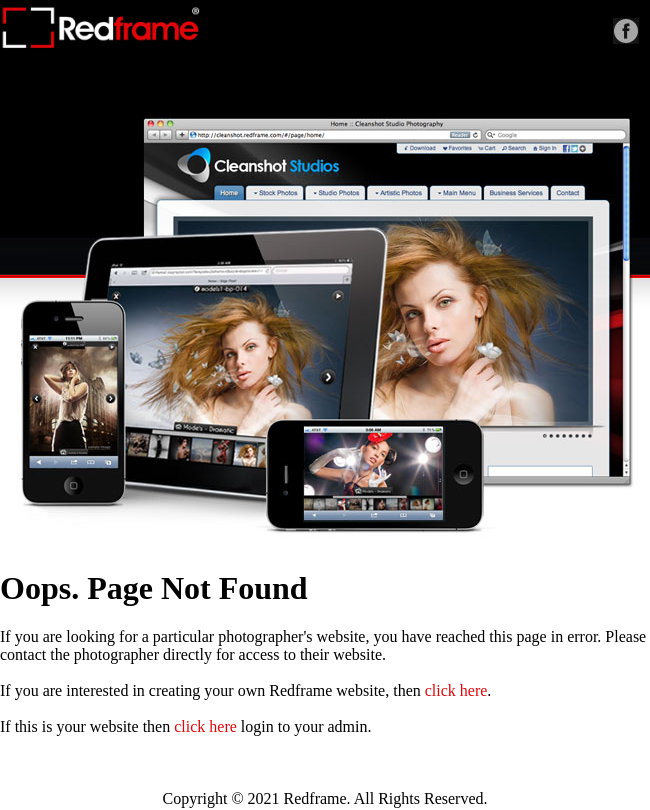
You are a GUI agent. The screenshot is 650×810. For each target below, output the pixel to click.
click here (456, 690)
